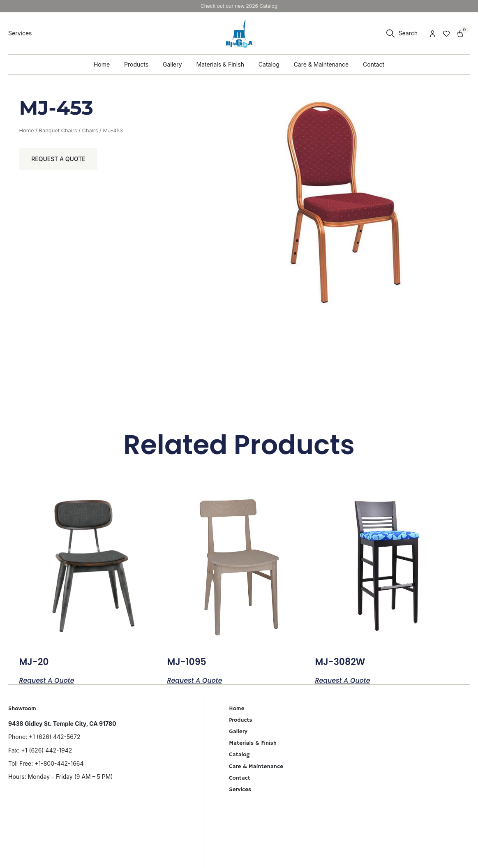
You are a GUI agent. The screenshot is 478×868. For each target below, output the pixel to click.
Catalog (239, 755)
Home (27, 130)
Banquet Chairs (58, 130)
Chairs (90, 130)
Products (240, 720)
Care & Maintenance (256, 766)
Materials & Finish (253, 743)
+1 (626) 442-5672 (54, 737)
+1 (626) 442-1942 (46, 750)
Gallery (238, 732)
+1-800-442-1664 (59, 763)
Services (240, 790)
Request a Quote (59, 159)
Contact (239, 778)
